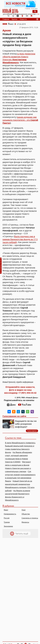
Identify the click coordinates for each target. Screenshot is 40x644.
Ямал (11, 24)
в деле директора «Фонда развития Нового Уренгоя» (19, 58)
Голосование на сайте (14, 416)
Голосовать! (32, 431)
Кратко (14, 19)
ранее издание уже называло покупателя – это (20, 119)
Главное (6, 19)
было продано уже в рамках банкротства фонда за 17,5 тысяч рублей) (20, 239)
